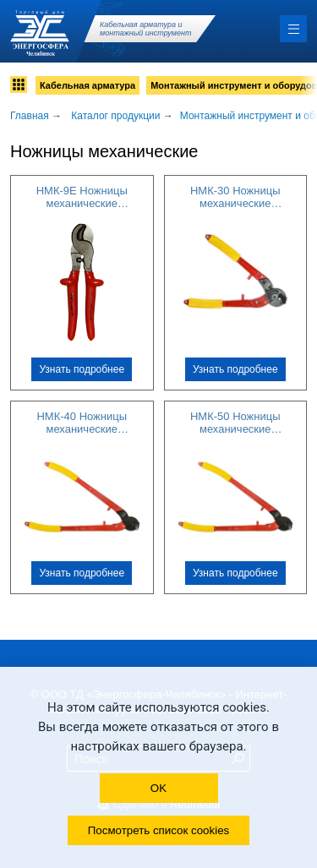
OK (158, 788)
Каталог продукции (115, 116)
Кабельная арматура (87, 85)
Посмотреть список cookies (158, 830)
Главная (30, 116)
